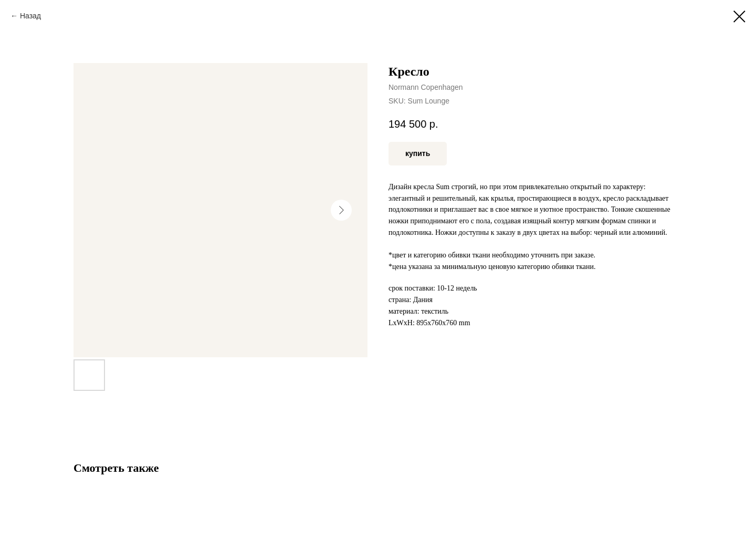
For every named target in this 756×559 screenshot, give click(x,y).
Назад (30, 16)
